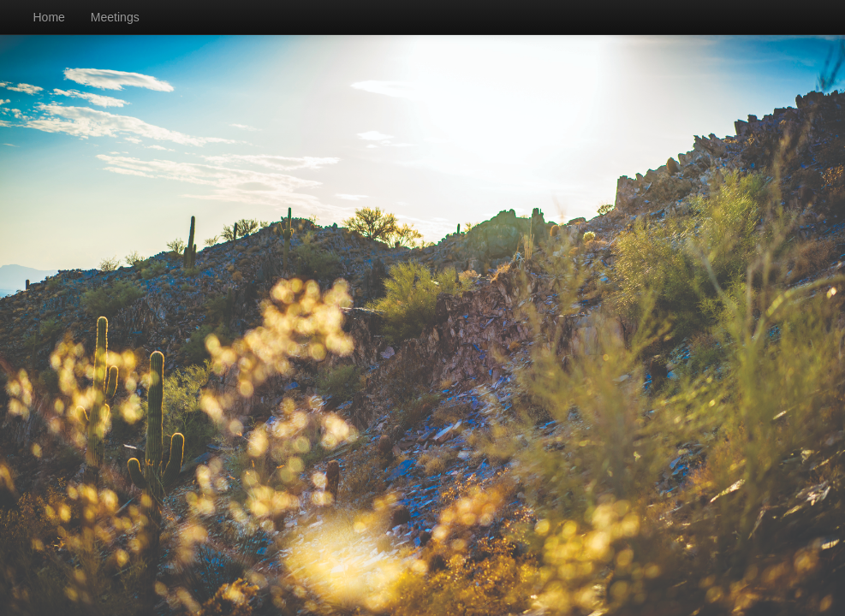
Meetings (115, 17)
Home (49, 17)
